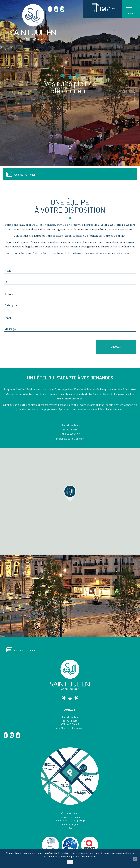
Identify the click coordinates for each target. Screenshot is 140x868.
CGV (70, 828)
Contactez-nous (70, 813)
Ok (70, 862)
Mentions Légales (70, 824)
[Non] (135, 859)
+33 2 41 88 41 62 (70, 724)
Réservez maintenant (22, 174)
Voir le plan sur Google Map (70, 820)
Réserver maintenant (70, 817)
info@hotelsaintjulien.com (70, 728)
